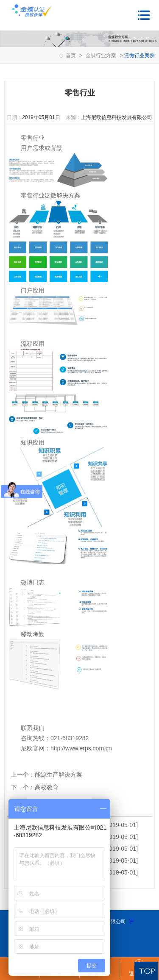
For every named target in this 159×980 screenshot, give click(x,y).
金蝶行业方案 (101, 56)
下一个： (23, 787)
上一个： (23, 775)
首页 (71, 56)
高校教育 (47, 787)
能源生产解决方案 (59, 775)
